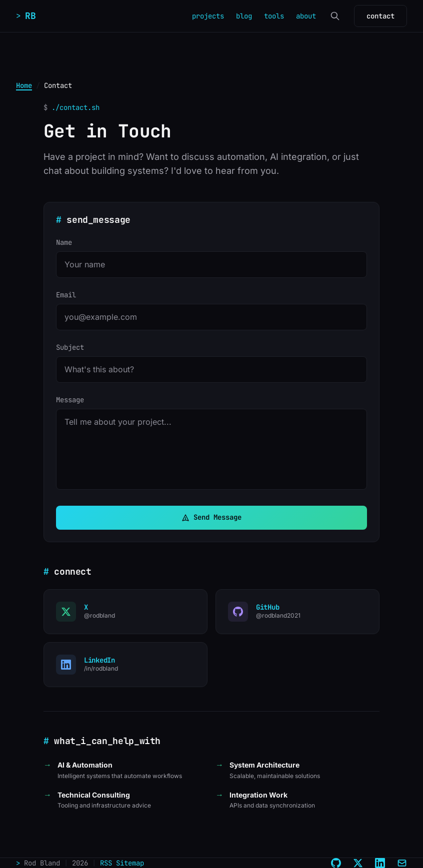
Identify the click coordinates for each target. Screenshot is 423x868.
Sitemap (130, 863)
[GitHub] (336, 863)
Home (24, 85)
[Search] (335, 16)
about (306, 16)
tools (274, 16)
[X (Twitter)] (358, 863)
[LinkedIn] (380, 863)
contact (380, 16)
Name (64, 242)
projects (208, 16)
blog (244, 16)
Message (70, 400)
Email (66, 295)
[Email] (402, 863)
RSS (106, 863)
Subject (70, 347)
